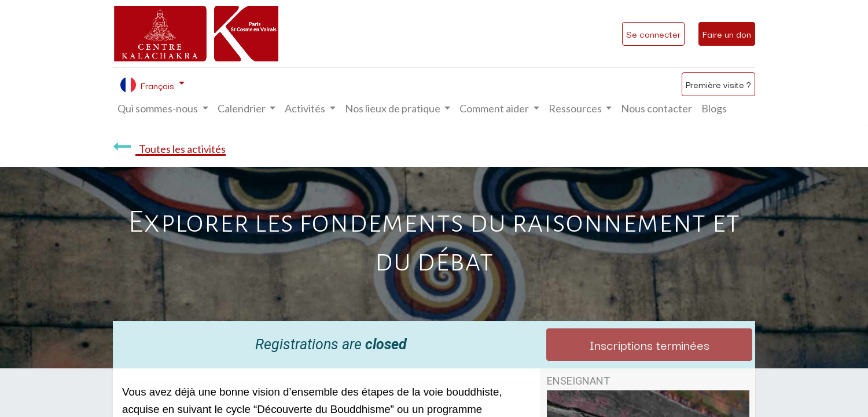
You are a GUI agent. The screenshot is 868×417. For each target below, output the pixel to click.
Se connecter (653, 34)
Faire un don (727, 34)
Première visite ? (718, 84)
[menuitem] (656, 109)
